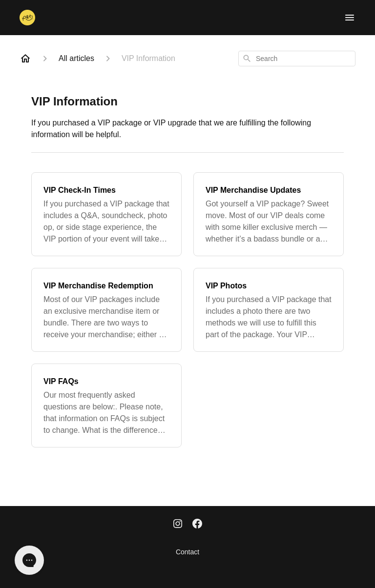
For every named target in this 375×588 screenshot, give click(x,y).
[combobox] (297, 59)
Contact (187, 552)
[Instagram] (178, 525)
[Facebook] (197, 525)
